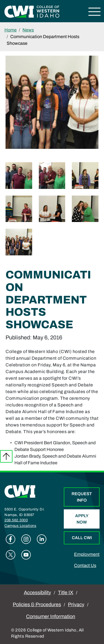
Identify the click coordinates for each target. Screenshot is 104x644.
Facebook (11, 539)
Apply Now (82, 519)
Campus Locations (20, 526)
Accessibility (37, 593)
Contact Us (85, 565)
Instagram (26, 539)
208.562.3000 (16, 520)
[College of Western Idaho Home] (32, 11)
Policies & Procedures (37, 604)
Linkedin (42, 539)
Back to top (6, 456)
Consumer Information (51, 616)
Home (11, 30)
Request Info (82, 497)
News (28, 30)
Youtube (26, 555)
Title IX (66, 593)
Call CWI (82, 538)
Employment (87, 554)
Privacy (76, 604)
